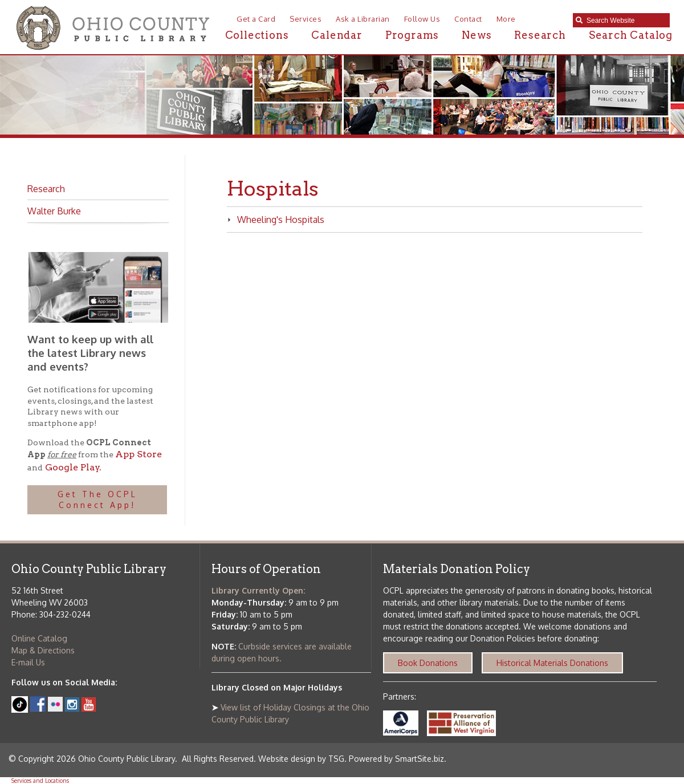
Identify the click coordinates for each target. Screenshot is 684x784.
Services (306, 19)
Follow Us (422, 19)
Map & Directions (43, 650)
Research (540, 35)
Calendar (337, 35)
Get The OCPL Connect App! (97, 500)
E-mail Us (28, 662)
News (477, 35)
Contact (468, 19)
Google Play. (72, 467)
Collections (257, 35)
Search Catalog (631, 35)
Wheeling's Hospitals (276, 220)
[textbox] (625, 21)
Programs (412, 35)
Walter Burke (54, 211)
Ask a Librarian (363, 19)
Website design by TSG (301, 759)
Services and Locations (40, 781)
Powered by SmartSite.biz (396, 759)
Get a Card (256, 19)
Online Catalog (39, 638)
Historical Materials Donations (552, 663)
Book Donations (428, 663)
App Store (139, 454)
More (506, 19)
